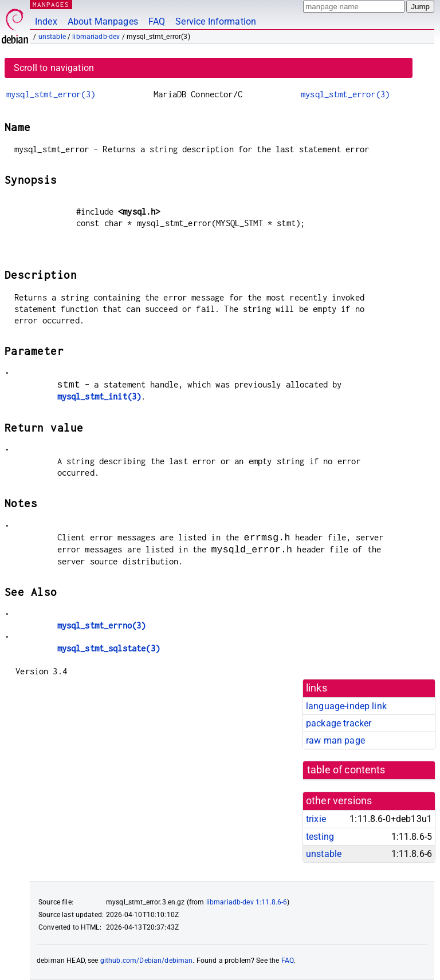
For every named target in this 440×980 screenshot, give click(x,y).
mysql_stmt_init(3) (99, 396)
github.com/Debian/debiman (147, 961)
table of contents (346, 770)
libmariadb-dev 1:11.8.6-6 (247, 902)
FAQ (157, 21)
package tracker (339, 723)
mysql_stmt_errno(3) (102, 625)
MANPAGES (51, 4)
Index (46, 21)
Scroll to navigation (54, 68)
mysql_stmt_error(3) (51, 94)
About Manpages (103, 21)
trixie (316, 819)
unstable (52, 37)
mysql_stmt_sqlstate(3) (109, 648)
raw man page (335, 740)
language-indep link (346, 706)
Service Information (216, 21)
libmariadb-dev (96, 37)
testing (320, 837)
